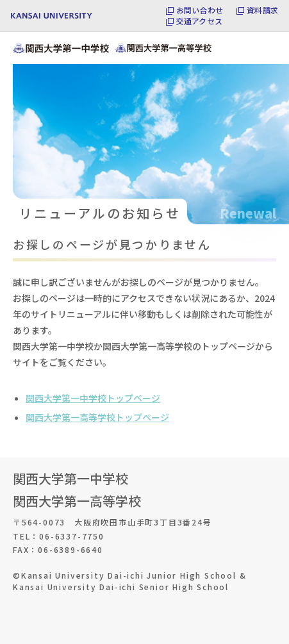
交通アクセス (199, 21)
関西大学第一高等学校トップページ (97, 417)
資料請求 (262, 10)
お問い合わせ (200, 10)
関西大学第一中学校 (70, 478)
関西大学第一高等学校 (77, 501)
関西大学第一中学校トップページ (93, 398)
